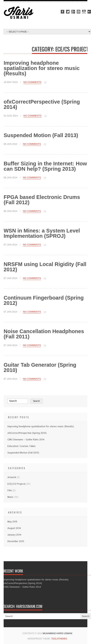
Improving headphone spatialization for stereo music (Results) (42, 68)
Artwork (12, 477)
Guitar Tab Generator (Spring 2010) (40, 367)
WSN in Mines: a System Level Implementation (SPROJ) (42, 233)
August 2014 (14, 528)
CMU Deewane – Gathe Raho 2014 (26, 440)
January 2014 (14, 535)
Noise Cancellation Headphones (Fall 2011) (44, 334)
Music (10, 497)
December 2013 (16, 541)
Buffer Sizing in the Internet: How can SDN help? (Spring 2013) (45, 166)
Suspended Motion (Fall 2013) (41, 135)
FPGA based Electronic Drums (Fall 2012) (42, 200)
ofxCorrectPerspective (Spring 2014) (42, 104)
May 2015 (12, 522)
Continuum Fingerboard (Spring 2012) (44, 300)
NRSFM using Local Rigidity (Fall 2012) (45, 267)
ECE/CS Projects (17, 484)
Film (10, 491)
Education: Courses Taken (21, 446)
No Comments (32, 82)
